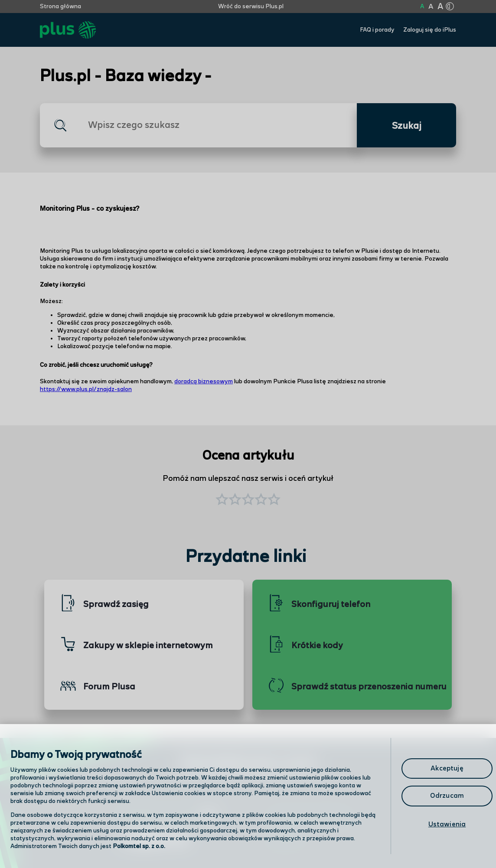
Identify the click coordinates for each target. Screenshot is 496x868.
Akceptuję (447, 768)
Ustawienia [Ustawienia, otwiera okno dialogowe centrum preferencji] (447, 824)
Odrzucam (447, 796)
